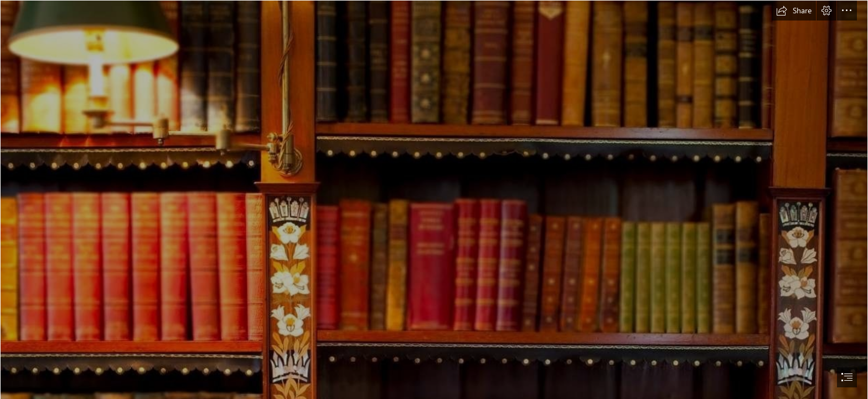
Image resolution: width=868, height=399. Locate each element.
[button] (794, 11)
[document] (434, 199)
